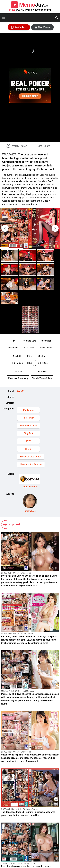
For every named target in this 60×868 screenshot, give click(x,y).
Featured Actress (28, 426)
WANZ (20, 391)
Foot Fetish (28, 418)
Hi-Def (28, 449)
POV (28, 441)
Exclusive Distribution (31, 457)
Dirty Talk (28, 433)
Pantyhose (28, 410)
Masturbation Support (31, 464)
